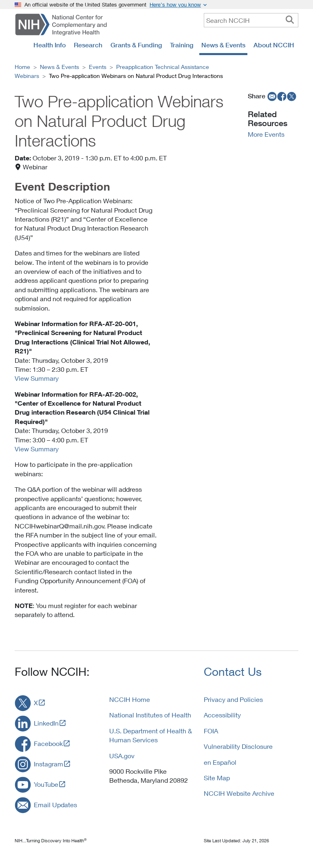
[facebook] (282, 96)
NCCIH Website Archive (239, 793)
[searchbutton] (290, 20)
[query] (251, 20)
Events (98, 67)
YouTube (46, 784)
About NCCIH (274, 45)
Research (88, 45)
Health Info (50, 45)
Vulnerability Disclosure (238, 746)
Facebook (48, 743)
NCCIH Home (130, 699)
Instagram (48, 764)
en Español (220, 762)
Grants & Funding (136, 45)
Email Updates (55, 805)
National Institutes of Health (150, 715)
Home (22, 67)
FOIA (211, 731)
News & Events (223, 45)
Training (182, 45)
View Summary (37, 378)
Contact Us (233, 672)
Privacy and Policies (233, 699)
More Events (266, 134)
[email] (271, 96)
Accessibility (222, 715)
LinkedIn (46, 723)
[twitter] (292, 96)
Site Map (217, 778)
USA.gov (122, 756)
